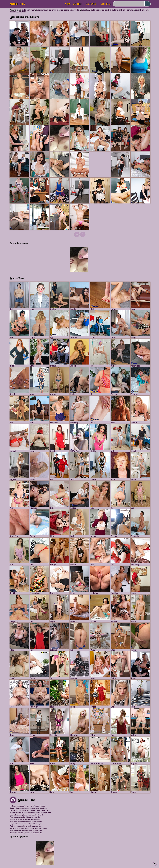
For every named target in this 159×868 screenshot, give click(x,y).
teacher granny (95, 10)
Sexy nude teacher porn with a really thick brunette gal (26, 824)
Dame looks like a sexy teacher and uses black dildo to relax (27, 815)
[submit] (148, 4)
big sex (137, 10)
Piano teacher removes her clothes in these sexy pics (25, 817)
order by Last (106, 4)
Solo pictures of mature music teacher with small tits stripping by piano (30, 813)
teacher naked (65, 10)
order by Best (91, 4)
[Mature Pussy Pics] (60, 138)
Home (68, 4)
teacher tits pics (54, 10)
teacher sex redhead (128, 10)
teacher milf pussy (42, 10)
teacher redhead (75, 10)
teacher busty (85, 10)
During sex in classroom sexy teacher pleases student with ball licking (30, 810)
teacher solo (22, 12)
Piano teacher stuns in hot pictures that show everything (26, 830)
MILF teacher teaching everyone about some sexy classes (26, 821)
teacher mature (106, 10)
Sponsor (78, 4)
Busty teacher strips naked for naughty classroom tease (26, 826)
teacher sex (14, 12)
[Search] (132, 4)
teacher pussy (116, 10)
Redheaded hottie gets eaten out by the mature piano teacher (28, 806)
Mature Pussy (18, 4)
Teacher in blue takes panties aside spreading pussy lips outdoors (29, 808)
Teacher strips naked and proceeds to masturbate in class (26, 833)
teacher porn (144, 10)
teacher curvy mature (28, 10)
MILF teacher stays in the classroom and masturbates (25, 819)
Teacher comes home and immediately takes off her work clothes (28, 828)
